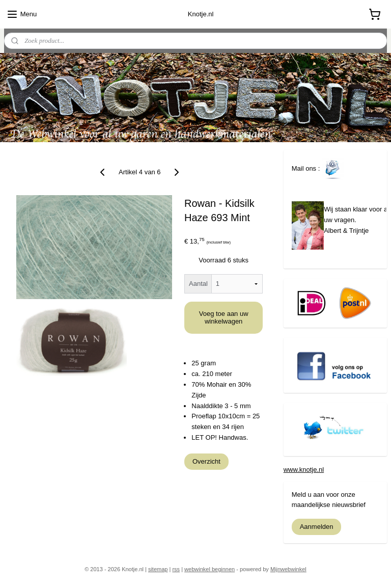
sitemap (158, 569)
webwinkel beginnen (210, 569)
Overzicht (206, 461)
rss (176, 569)
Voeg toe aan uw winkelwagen (224, 317)
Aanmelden (317, 527)
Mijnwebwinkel (288, 569)
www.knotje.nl (304, 470)
